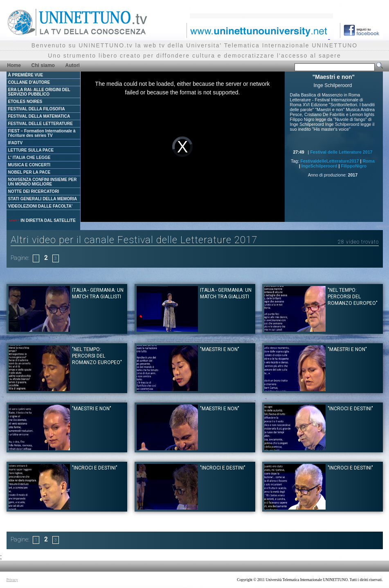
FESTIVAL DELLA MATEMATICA (39, 116)
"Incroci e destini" (350, 409)
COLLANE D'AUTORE (29, 82)
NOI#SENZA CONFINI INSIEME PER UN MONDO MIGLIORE (43, 182)
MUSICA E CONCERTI (29, 165)
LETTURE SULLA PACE (31, 150)
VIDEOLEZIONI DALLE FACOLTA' (40, 206)
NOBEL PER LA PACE (29, 172)
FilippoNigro (354, 166)
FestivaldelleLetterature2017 (329, 161)
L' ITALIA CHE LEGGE (29, 158)
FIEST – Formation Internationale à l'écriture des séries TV (42, 133)
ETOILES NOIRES (25, 102)
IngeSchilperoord (319, 166)
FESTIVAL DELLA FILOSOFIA (37, 109)
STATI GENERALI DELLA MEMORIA (43, 199)
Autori (73, 65)
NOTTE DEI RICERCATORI (34, 191)
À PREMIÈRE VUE (26, 75)
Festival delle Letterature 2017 (341, 152)
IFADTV (16, 143)
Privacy (12, 580)
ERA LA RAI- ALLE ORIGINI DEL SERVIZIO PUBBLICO (39, 92)
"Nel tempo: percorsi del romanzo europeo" (353, 297)
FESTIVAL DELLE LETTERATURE (40, 124)
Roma (369, 161)
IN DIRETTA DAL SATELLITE (42, 220)
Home (14, 65)
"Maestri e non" (220, 349)
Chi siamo (43, 65)
